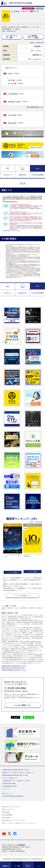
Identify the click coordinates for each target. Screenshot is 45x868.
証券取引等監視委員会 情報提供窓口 (14, 796)
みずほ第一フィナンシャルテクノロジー (15, 820)
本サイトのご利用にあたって (10, 778)
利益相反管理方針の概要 (9, 783)
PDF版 (10, 74)
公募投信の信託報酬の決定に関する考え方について (14, 670)
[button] (4, 549)
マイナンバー (8, 793)
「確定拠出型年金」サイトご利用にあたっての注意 (16, 781)
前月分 (10, 80)
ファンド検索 (17, 866)
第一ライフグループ (9, 809)
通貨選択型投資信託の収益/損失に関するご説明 (13, 668)
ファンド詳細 (13, 572)
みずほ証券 (7, 818)
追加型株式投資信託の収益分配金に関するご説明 (13, 666)
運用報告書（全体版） (15, 102)
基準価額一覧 (6, 866)
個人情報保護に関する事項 (9, 786)
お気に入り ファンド (28, 866)
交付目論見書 (12, 115)
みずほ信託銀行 (8, 815)
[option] (13, 549)
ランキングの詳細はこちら (23, 596)
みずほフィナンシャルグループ (12, 807)
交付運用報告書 (13, 94)
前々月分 (11, 83)
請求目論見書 (12, 123)
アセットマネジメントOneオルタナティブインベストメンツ (20, 823)
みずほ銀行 (7, 812)
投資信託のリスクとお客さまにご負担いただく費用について (18, 773)
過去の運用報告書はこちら (35, 107)
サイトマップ (6, 789)
